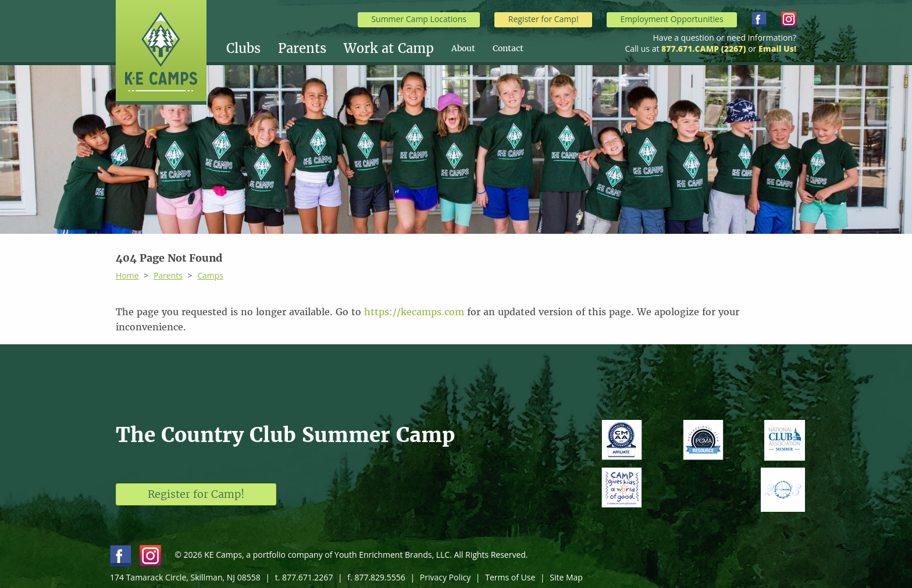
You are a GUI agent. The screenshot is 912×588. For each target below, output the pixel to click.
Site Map (566, 577)
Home (127, 275)
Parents (302, 48)
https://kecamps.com (414, 312)
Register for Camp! (544, 19)
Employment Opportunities (671, 19)
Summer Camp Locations (419, 19)
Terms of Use (510, 577)
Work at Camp (389, 48)
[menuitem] (252, 48)
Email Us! (777, 49)
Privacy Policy (445, 577)
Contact (508, 48)
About (463, 48)
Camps (210, 275)
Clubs (243, 48)
